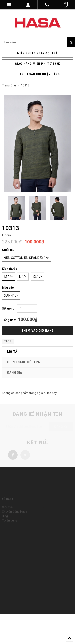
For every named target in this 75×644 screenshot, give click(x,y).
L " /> (23, 277)
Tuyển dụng (9, 524)
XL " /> (37, 277)
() (66, 5)
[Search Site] (37, 42)
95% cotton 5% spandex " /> (26, 258)
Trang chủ (9, 85)
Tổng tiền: (9, 320)
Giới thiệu (8, 511)
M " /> (8, 277)
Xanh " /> (11, 296)
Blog (5, 519)
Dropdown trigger (28, 5)
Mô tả (12, 352)
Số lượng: (9, 309)
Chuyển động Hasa (14, 515)
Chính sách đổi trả (24, 362)
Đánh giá (15, 372)
